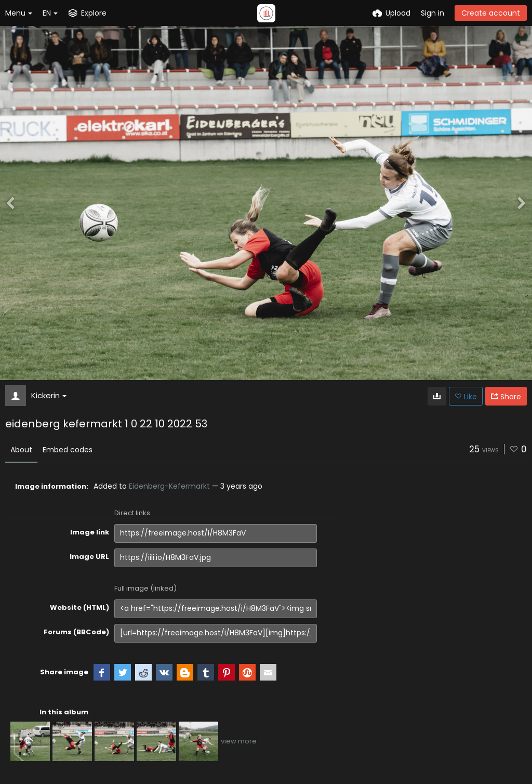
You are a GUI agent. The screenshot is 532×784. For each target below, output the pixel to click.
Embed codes (68, 450)
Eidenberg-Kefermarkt (169, 486)
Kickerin (49, 395)
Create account (491, 13)
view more (239, 741)
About (21, 450)
